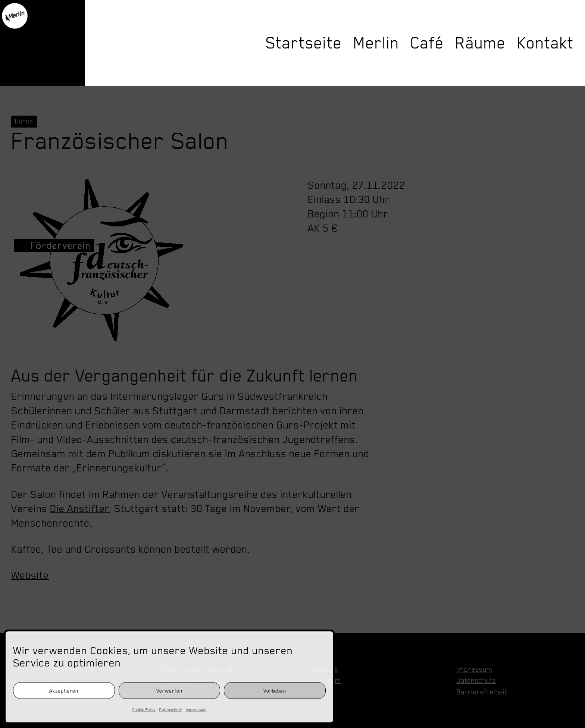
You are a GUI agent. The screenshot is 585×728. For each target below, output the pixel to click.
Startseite (304, 43)
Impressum (196, 710)
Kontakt (545, 43)
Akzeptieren (64, 691)
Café (427, 43)
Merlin (376, 43)
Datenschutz (171, 710)
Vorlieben (275, 691)
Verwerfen (169, 691)
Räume (481, 43)
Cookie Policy (144, 710)
